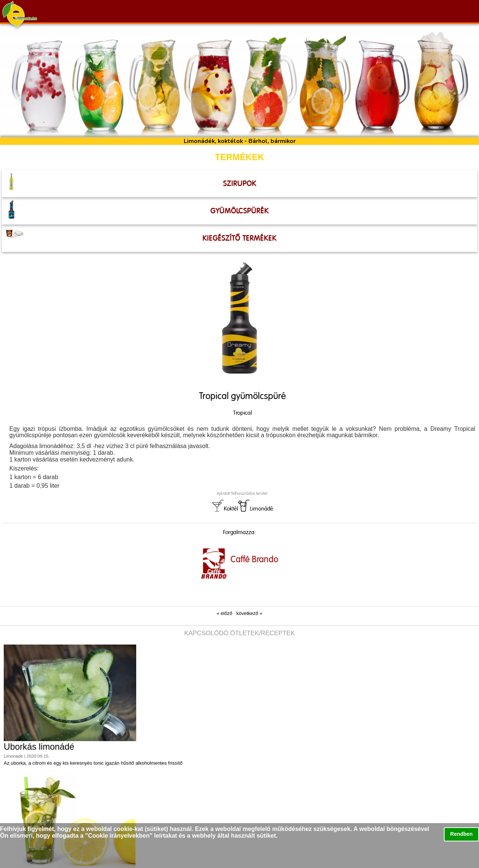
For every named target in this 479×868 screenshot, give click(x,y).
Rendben (461, 834)
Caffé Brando (254, 559)
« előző (225, 613)
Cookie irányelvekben (119, 836)
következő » (249, 613)
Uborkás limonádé (39, 747)
